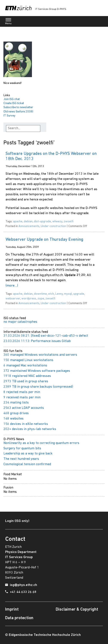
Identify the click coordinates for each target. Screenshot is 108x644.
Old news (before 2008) (18, 112)
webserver (13, 299)
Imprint (12, 610)
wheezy (57, 222)
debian (28, 222)
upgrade (79, 294)
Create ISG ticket (14, 103)
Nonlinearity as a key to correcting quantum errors (41, 443)
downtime (40, 294)
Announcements (29, 226)
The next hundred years (21, 459)
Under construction (53, 226)
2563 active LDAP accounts (24, 408)
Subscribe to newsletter (18, 107)
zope (41, 299)
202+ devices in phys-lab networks (30, 429)
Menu (8, 22)
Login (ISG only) (17, 521)
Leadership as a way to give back (28, 454)
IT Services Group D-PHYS (51, 9)
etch (51, 294)
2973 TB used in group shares (26, 381)
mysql (68, 294)
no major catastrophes (20, 322)
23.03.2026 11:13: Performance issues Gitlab (37, 341)
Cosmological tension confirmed (27, 464)
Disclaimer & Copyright (77, 610)
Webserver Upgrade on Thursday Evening (44, 240)
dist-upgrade (42, 222)
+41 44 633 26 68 (23, 592)
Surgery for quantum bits (22, 448)
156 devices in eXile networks (26, 424)
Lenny (59, 294)
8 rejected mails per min (22, 392)
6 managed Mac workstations (25, 366)
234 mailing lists (16, 403)
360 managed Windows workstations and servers (40, 355)
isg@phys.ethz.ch (23, 585)
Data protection (19, 618)
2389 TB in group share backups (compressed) (38, 387)
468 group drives (16, 413)
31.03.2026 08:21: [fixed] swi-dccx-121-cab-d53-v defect (46, 336)
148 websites (13, 419)
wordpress (29, 299)
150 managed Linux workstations (28, 360)
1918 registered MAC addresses (27, 376)
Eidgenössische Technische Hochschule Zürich (45, 635)
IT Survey (9, 116)
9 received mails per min (22, 397)
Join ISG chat (12, 99)
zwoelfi (69, 222)
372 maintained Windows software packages (37, 371)
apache (18, 222)
